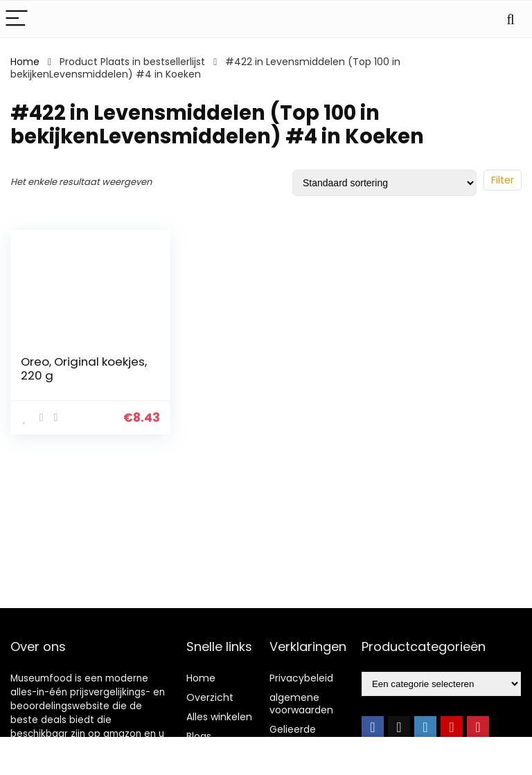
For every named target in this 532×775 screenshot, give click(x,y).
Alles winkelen (219, 717)
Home (25, 62)
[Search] (511, 19)
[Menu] (17, 19)
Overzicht (210, 697)
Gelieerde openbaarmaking (311, 736)
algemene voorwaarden (301, 704)
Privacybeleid (301, 678)
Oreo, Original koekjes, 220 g (84, 368)
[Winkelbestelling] (384, 183)
